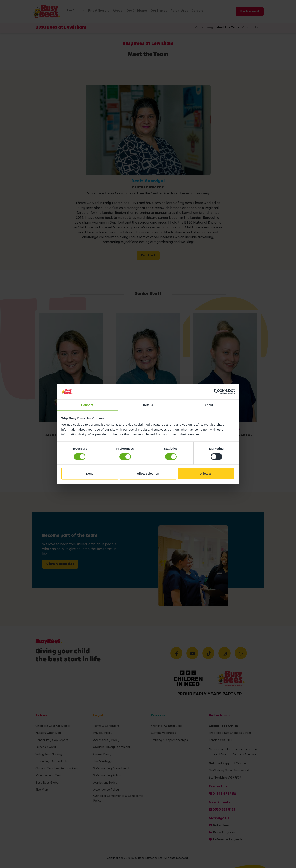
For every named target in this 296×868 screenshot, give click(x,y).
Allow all (206, 473)
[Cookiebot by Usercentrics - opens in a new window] (217, 392)
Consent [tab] (87, 405)
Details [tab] (148, 405)
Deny (90, 473)
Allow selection (148, 473)
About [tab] (209, 405)
